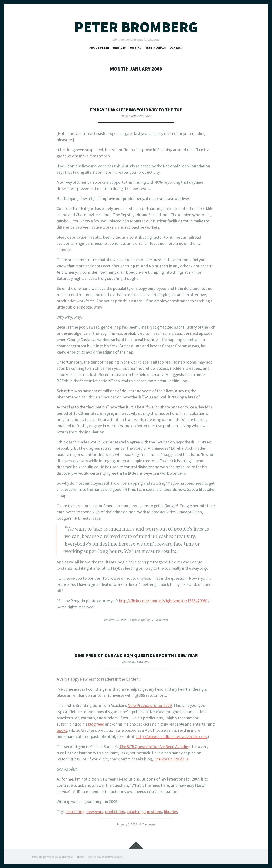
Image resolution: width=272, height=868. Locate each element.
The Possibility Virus (171, 759)
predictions (115, 812)
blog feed (96, 724)
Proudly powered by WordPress (53, 857)
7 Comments (160, 620)
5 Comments (147, 824)
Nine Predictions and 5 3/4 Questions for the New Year (136, 655)
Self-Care (137, 116)
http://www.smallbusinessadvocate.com (172, 736)
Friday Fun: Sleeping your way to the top (136, 109)
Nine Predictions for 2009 (150, 705)
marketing (75, 812)
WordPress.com (112, 857)
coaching (135, 812)
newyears (95, 812)
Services (119, 47)
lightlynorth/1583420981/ (187, 601)
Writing (136, 47)
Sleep (148, 116)
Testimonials (156, 47)
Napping (144, 620)
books (62, 730)
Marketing (129, 661)
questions (153, 812)
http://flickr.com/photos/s (142, 601)
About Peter (99, 47)
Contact (176, 47)
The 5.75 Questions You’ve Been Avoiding (155, 747)
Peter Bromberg (136, 27)
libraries (171, 812)
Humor (125, 116)
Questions (143, 661)
